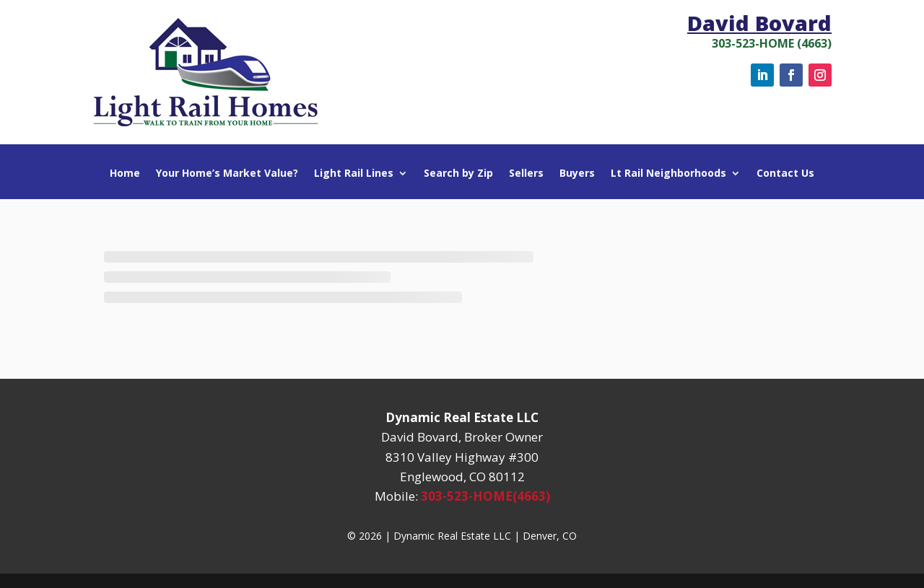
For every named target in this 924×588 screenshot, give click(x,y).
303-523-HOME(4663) (485, 496)
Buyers (577, 174)
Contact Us (785, 174)
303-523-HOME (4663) (772, 43)
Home (125, 174)
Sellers (526, 174)
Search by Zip (458, 174)
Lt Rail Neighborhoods (668, 174)
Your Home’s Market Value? (227, 174)
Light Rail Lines (354, 174)
